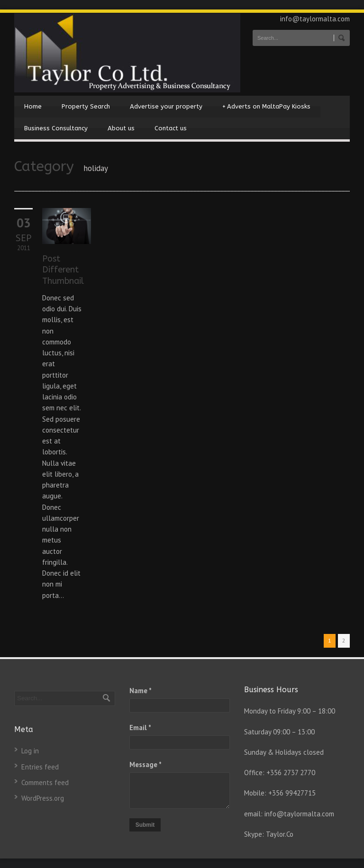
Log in (30, 751)
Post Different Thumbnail (63, 270)
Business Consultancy (56, 128)
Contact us (171, 128)
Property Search (86, 106)
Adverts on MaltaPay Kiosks (266, 107)
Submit (145, 825)
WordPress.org (43, 798)
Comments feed (45, 782)
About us (121, 128)
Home (33, 106)
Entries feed (40, 767)
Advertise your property (166, 106)
